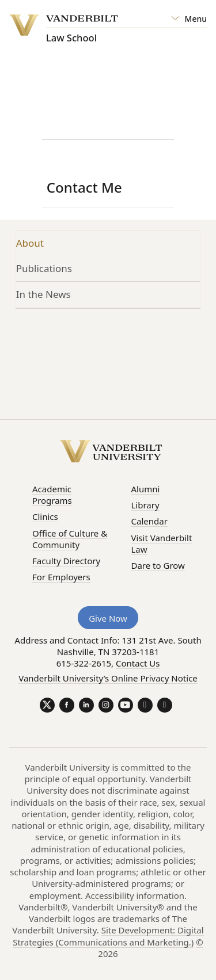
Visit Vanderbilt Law (162, 543)
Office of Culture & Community (70, 539)
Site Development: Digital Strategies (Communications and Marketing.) (108, 936)
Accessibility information (135, 895)
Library (145, 505)
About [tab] (30, 243)
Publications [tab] (44, 268)
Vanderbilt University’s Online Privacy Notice (108, 678)
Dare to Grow (158, 565)
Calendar (149, 521)
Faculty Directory (66, 561)
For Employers (61, 577)
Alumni (146, 489)
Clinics (45, 516)
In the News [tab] (43, 294)
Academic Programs (52, 495)
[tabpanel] (108, 356)
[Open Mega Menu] (189, 19)
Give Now (108, 618)
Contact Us (138, 663)
